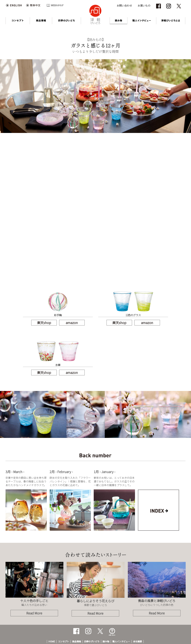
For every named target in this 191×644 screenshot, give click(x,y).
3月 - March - (15, 472)
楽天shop (44, 323)
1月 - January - (104, 472)
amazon (72, 323)
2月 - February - (61, 472)
